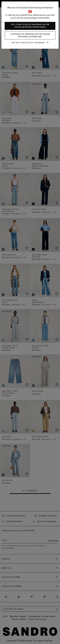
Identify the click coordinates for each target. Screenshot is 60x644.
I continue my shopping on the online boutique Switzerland (30, 35)
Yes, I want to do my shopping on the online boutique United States (30, 26)
